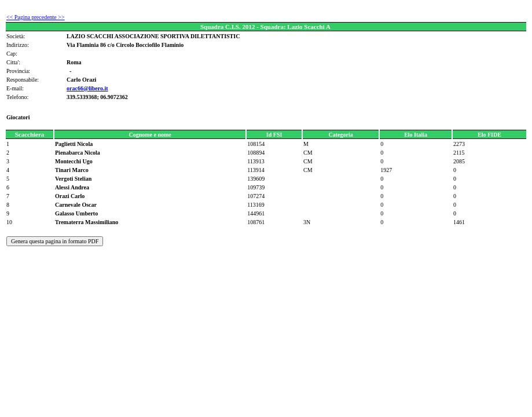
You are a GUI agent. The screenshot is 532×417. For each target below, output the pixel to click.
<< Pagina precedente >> (36, 17)
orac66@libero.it (87, 88)
